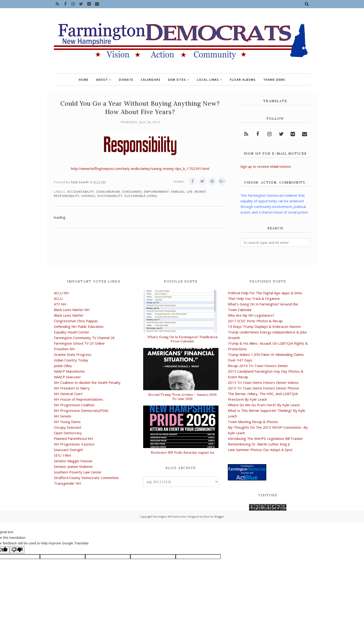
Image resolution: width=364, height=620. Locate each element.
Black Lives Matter (69, 315)
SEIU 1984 (62, 455)
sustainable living (141, 196)
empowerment (156, 192)
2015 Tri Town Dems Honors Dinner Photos (263, 388)
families (178, 192)
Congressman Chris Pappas (76, 321)
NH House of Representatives (78, 399)
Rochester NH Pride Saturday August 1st (183, 452)
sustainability (110, 196)
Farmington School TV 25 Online (79, 343)
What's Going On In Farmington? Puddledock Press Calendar (182, 339)
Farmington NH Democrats (169, 517)
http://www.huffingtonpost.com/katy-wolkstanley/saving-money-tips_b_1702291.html (140, 168)
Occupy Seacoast (68, 427)
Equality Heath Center (72, 332)
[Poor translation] (17, 550)
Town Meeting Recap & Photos (253, 422)
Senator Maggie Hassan (73, 461)
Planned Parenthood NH (73, 438)
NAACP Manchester (69, 371)
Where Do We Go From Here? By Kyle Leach (264, 405)
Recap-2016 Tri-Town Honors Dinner (258, 366)
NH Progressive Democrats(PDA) (81, 410)
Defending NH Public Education (79, 326)
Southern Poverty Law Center (78, 472)
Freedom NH (64, 349)
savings (88, 196)
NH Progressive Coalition (74, 405)
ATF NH (60, 304)
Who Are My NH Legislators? (251, 315)
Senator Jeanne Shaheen (73, 466)
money (200, 192)
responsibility (67, 196)
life (190, 192)
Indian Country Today (71, 360)
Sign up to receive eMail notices (266, 166)
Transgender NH (68, 483)
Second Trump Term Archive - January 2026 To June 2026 (182, 397)
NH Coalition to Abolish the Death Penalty (87, 382)
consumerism (108, 192)
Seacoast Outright (68, 450)
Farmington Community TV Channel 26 (84, 338)
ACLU (58, 298)
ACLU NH (61, 293)
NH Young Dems (67, 422)
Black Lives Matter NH (72, 310)
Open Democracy (68, 433)
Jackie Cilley (63, 366)
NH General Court (68, 394)
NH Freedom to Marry (72, 388)
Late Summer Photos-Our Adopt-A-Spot (260, 450)
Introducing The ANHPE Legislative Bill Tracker (265, 438)
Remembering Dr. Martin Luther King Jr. (259, 444)
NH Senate (63, 416)
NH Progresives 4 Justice (74, 444)
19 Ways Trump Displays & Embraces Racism (264, 326)
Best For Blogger (214, 517)
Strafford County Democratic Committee (86, 478)
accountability (81, 192)
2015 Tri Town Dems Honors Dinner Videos (263, 382)
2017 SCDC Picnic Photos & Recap (255, 321)
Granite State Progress (73, 354)
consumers (132, 192)
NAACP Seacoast (67, 377)
